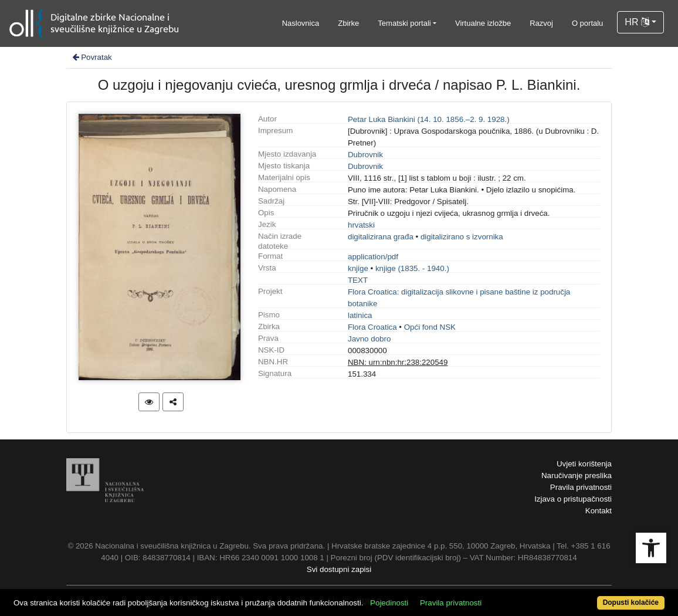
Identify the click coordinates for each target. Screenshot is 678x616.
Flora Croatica (372, 327)
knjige (358, 268)
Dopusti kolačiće (631, 603)
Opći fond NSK (430, 327)
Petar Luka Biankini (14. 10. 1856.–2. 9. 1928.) (429, 119)
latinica (360, 315)
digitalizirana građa (381, 237)
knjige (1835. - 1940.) (412, 268)
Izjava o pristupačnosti (573, 499)
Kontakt (599, 511)
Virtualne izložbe (483, 23)
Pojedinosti (389, 603)
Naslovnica (301, 23)
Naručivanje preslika (577, 475)
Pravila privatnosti (581, 487)
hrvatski (361, 225)
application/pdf (373, 257)
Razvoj (541, 23)
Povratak (91, 57)
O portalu (587, 23)
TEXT (358, 280)
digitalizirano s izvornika (462, 237)
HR (637, 22)
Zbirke (348, 23)
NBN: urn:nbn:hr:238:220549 (398, 362)
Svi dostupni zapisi (339, 569)
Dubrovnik (365, 155)
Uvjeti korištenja (584, 464)
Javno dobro (369, 339)
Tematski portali (404, 23)
